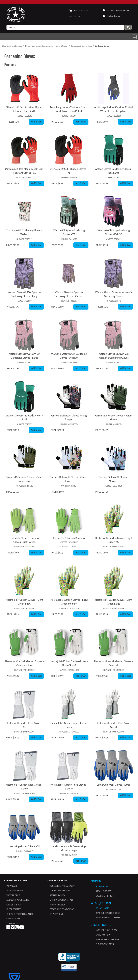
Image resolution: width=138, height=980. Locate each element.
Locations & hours (60, 891)
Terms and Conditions (62, 909)
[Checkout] (75, 16)
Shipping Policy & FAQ (61, 900)
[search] (65, 27)
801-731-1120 (102, 887)
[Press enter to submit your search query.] (128, 27)
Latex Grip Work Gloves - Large (114, 785)
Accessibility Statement (63, 886)
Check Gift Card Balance (20, 914)
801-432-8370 (103, 908)
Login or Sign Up (114, 16)
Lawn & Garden (62, 46)
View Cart (12, 886)
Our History (13, 919)
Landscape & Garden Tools (82, 46)
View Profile (13, 895)
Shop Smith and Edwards (12, 46)
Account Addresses (18, 900)
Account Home (15, 891)
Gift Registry (13, 909)
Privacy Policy (57, 905)
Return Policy (57, 895)
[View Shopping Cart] (78, 10)
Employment (56, 914)
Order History (15, 905)
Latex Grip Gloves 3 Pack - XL (24, 846)
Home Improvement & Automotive (39, 46)
